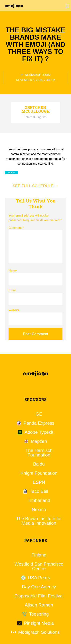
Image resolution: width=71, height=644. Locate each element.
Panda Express (39, 423)
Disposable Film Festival (39, 596)
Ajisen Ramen (39, 605)
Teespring (39, 614)
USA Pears (39, 578)
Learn (11, 173)
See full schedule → (35, 186)
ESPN (39, 482)
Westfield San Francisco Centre (39, 566)
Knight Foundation (39, 473)
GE (39, 414)
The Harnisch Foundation (39, 453)
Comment (16, 228)
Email (12, 290)
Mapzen (39, 441)
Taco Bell (39, 491)
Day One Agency (39, 587)
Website (14, 310)
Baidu (39, 464)
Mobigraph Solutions (39, 632)
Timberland (39, 500)
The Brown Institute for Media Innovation (39, 521)
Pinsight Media (39, 623)
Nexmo (39, 510)
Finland (39, 555)
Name (13, 270)
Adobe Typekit (39, 432)
